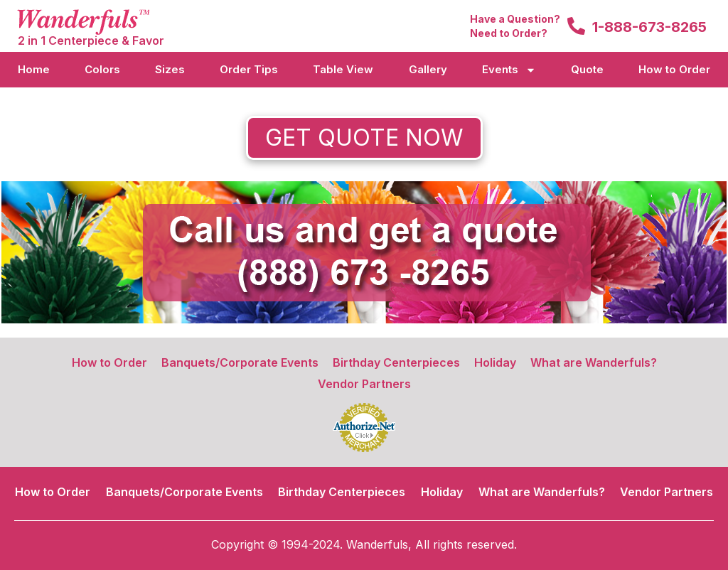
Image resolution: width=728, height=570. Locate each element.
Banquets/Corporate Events (240, 362)
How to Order (674, 69)
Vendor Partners (364, 384)
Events (509, 70)
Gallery (428, 69)
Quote (587, 69)
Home (34, 69)
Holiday (495, 362)
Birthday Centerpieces (396, 362)
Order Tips (249, 69)
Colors (102, 69)
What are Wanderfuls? (594, 362)
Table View (343, 69)
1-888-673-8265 (649, 27)
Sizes (170, 69)
